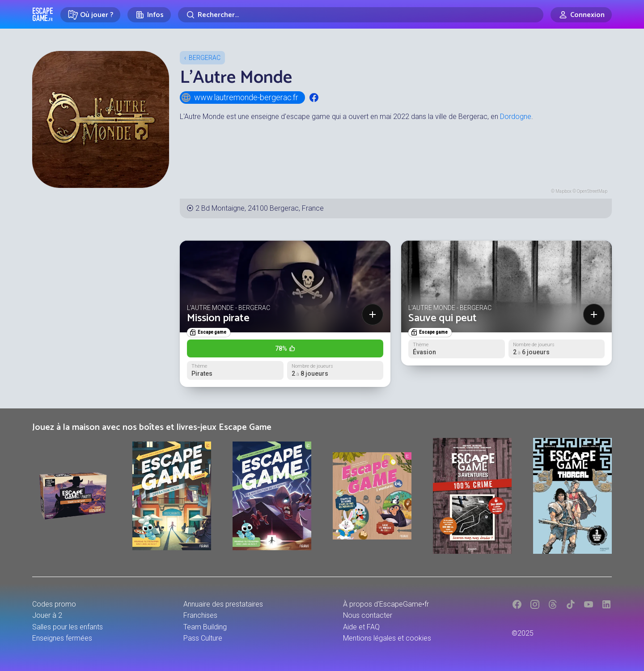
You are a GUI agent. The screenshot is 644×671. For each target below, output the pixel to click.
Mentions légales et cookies (387, 638)
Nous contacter (368, 615)
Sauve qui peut (443, 318)
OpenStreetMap (592, 191)
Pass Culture (203, 638)
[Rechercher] (361, 15)
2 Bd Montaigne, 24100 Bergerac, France (260, 208)
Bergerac (205, 58)
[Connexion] (581, 15)
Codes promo (54, 604)
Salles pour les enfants (68, 627)
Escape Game (43, 14)
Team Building (205, 627)
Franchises (200, 615)
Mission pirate (218, 318)
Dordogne (516, 117)
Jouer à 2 (47, 615)
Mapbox (563, 191)
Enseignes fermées (62, 638)
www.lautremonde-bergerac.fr (239, 98)
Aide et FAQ (361, 627)
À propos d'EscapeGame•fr (386, 604)
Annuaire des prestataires (223, 604)
